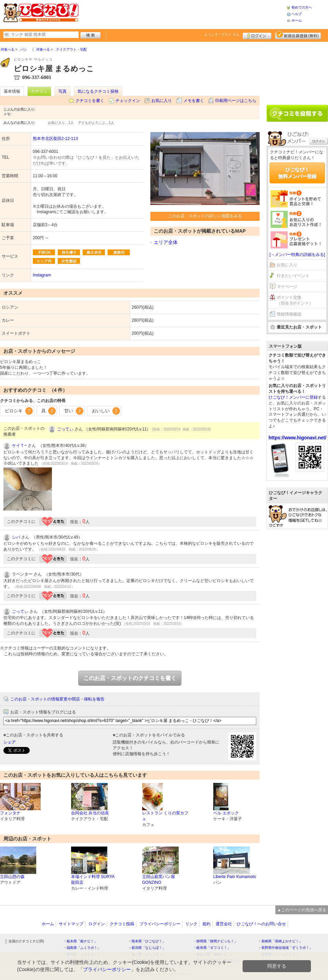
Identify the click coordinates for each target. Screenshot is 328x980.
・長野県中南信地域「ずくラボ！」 (285, 948)
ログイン (257, 35)
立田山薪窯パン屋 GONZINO (159, 880)
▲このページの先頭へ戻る (302, 910)
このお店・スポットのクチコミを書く (130, 678)
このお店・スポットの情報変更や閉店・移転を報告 (57, 699)
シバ (16, 537)
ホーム (297, 20)
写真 (63, 91)
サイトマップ (71, 924)
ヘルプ (297, 14)
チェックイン (128, 101)
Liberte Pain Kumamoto (235, 877)
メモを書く (194, 101)
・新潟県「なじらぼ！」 (147, 948)
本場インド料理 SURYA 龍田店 (93, 880)
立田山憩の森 (12, 877)
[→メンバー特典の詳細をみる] (297, 255)
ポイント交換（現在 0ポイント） (295, 300)
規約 (206, 924)
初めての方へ (302, 7)
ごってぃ (65, 429)
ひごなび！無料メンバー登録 (297, 173)
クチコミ (39, 91)
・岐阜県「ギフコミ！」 (212, 948)
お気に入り (162, 101)
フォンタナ (10, 813)
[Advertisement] (182, 14)
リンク (191, 924)
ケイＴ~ (19, 446)
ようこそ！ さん (222, 34)
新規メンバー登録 (298, 35)
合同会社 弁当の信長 (90, 813)
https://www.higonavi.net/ (297, 438)
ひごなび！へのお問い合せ (261, 924)
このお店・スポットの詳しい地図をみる (205, 216)
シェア (10, 742)
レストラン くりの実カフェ (165, 816)
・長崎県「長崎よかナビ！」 (280, 941)
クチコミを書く (90, 101)
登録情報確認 (289, 314)
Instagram (42, 275)
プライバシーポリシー (160, 924)
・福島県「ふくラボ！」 (82, 948)
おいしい (106, 411)
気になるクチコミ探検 (98, 91)
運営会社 (224, 924)
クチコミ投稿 (122, 924)
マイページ (287, 287)
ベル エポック (226, 813)
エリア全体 (166, 242)
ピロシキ (19, 411)
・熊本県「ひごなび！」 (147, 941)
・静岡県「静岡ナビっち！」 (215, 941)
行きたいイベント (293, 276)
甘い (74, 411)
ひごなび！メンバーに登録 (293, 397)
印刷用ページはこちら (236, 101)
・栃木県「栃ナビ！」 (80, 941)
